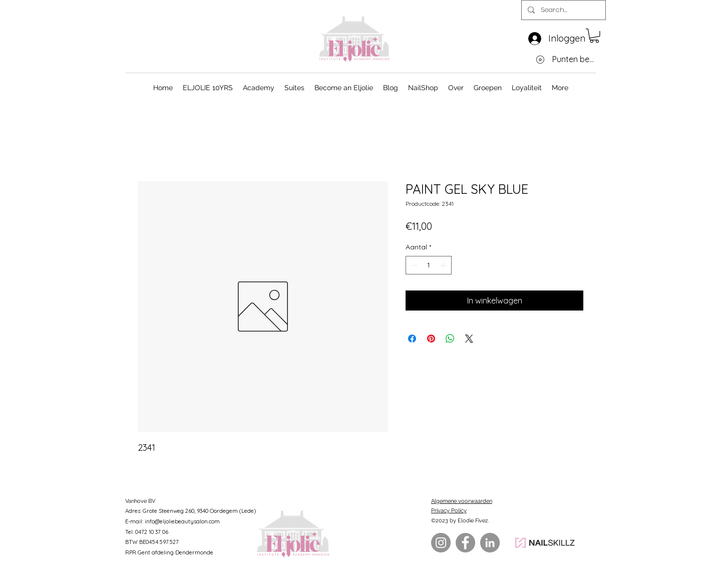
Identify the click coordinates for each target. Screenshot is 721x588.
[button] (594, 36)
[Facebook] (465, 543)
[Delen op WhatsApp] (450, 339)
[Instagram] (441, 543)
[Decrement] (413, 265)
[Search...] (563, 10)
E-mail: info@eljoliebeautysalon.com (172, 521)
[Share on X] (469, 339)
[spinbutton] (429, 265)
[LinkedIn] (490, 543)
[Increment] (444, 265)
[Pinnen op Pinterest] (431, 339)
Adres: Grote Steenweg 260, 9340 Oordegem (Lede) (191, 511)
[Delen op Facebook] (412, 339)
